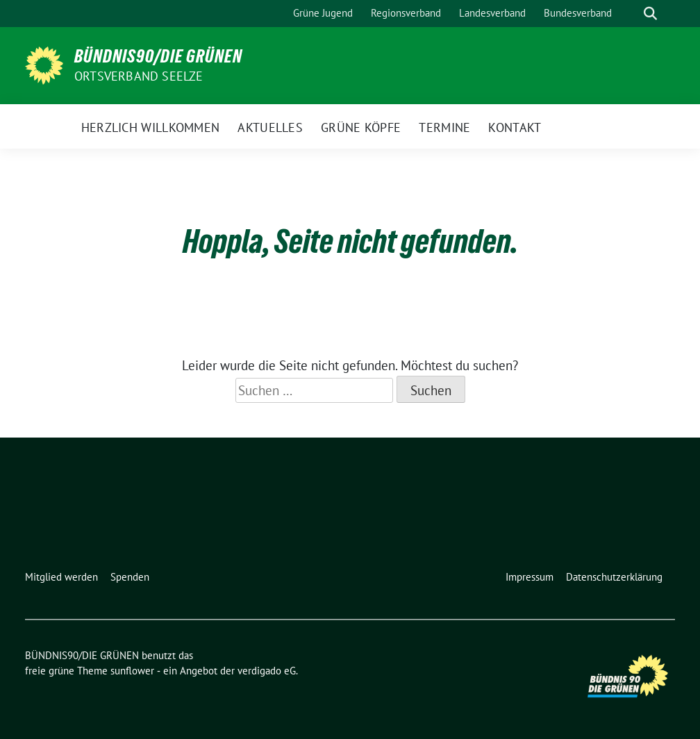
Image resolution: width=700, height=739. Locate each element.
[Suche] (631, 14)
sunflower (132, 671)
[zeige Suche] (650, 14)
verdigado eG (267, 671)
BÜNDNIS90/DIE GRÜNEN (158, 56)
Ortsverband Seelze (139, 76)
